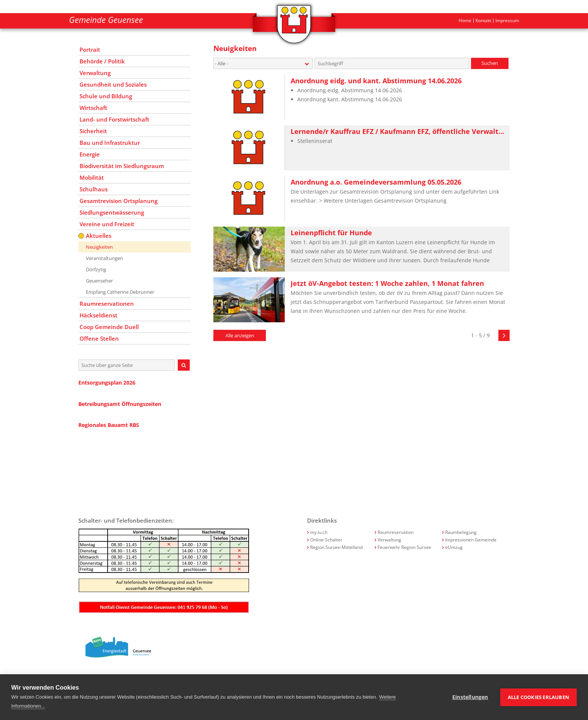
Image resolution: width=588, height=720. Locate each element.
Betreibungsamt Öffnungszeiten (120, 404)
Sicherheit (93, 131)
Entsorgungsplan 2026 (107, 383)
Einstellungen (470, 697)
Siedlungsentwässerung (112, 212)
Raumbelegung (461, 532)
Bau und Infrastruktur (110, 143)
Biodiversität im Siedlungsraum (122, 166)
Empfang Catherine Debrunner (120, 292)
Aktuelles (99, 236)
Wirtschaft (93, 108)
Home (465, 21)
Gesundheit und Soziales (113, 84)
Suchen (490, 63)
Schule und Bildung (106, 96)
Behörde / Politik (102, 61)
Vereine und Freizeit (107, 224)
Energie (90, 154)
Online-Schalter (326, 540)
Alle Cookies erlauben (538, 697)
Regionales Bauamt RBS (109, 425)
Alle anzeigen (240, 335)
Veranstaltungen (104, 258)
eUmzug (454, 547)
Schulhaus (94, 189)
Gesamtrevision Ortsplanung (118, 201)
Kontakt (483, 21)
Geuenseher (99, 281)
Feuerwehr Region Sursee (404, 547)
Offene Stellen (99, 338)
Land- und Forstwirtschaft (114, 119)
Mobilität (92, 177)
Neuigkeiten (99, 247)
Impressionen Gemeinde (471, 540)
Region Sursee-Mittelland (336, 547)
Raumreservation (396, 532)
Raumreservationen (107, 304)
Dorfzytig (96, 269)
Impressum (507, 21)
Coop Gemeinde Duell (109, 327)
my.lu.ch (319, 532)
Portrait (90, 50)
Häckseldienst (98, 315)
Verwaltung (95, 73)
